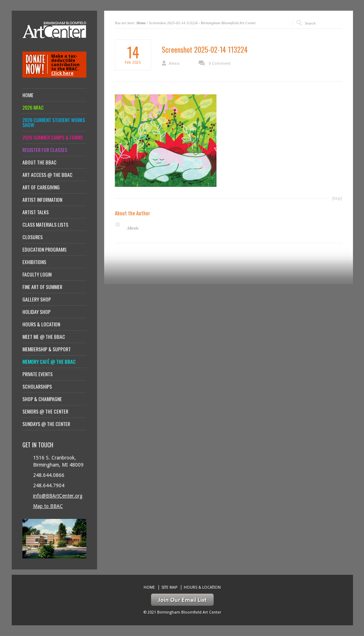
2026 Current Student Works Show (54, 122)
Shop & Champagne (42, 399)
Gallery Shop (37, 299)
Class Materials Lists (45, 225)
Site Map (169, 587)
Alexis (174, 64)
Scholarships (37, 387)
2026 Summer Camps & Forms (53, 137)
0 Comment (220, 64)
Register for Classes (45, 150)
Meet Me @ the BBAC (44, 337)
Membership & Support (47, 349)
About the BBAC (39, 162)
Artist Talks (36, 212)
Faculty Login (37, 274)
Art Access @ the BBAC (47, 175)
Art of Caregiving (41, 187)
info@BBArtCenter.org (58, 496)
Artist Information (42, 200)
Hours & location (41, 324)
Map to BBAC (48, 506)
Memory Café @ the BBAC (49, 362)
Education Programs (44, 249)
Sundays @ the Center (46, 424)
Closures (33, 237)
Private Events (38, 374)
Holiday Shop (36, 312)
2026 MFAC (33, 107)
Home (141, 23)
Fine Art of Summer (42, 287)
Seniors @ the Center (45, 411)
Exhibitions (34, 262)
